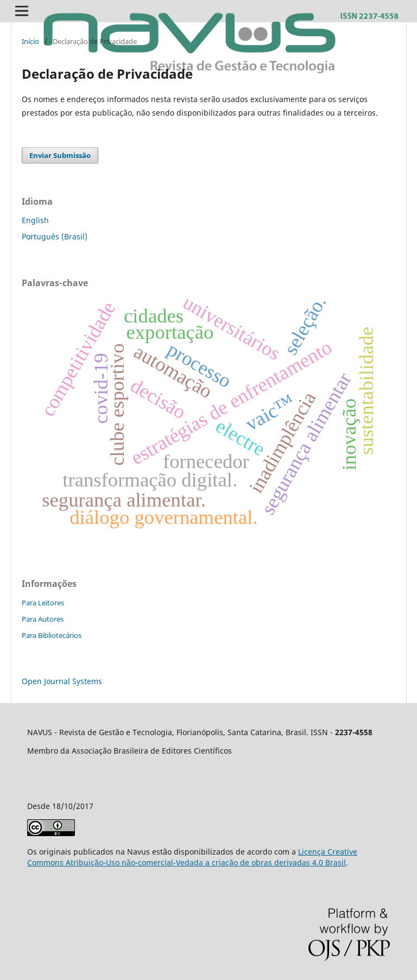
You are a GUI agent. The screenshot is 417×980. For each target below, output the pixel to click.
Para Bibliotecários (52, 635)
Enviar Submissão (60, 155)
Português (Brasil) (55, 236)
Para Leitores (43, 603)
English (35, 220)
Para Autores (43, 619)
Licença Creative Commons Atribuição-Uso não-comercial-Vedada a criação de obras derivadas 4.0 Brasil (192, 857)
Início (30, 41)
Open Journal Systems (62, 681)
